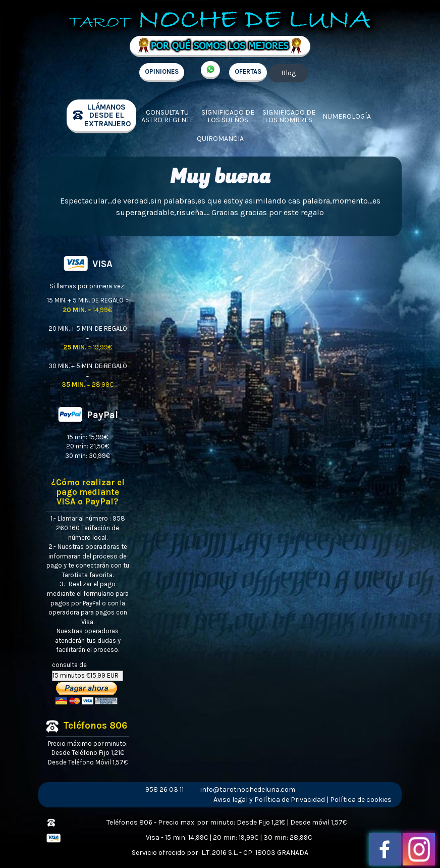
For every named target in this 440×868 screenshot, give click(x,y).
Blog (288, 73)
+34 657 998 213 (210, 70)
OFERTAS (248, 71)
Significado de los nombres (289, 116)
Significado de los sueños (228, 116)
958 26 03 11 (164, 789)
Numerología (347, 116)
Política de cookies (361, 800)
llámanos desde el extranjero (107, 115)
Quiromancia (220, 139)
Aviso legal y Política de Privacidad (269, 800)
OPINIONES (162, 71)
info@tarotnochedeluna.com (248, 789)
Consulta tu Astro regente (168, 116)
